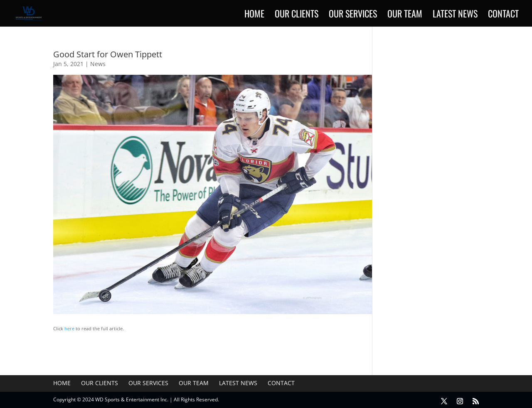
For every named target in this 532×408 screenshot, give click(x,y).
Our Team (405, 15)
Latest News (455, 15)
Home (254, 15)
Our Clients (297, 15)
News (98, 64)
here (69, 328)
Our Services (353, 15)
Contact (503, 15)
